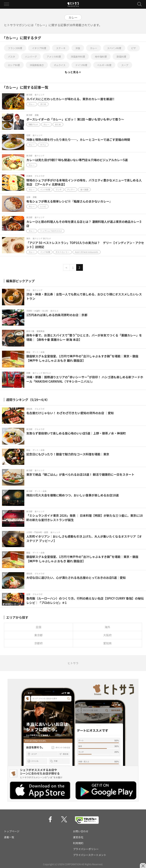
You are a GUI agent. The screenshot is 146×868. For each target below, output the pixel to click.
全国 (39, 627)
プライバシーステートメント (90, 855)
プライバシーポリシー (86, 849)
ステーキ (61, 48)
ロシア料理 (14, 65)
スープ (125, 65)
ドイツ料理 (81, 65)
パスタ (11, 57)
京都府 (39, 643)
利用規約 (78, 843)
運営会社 (78, 837)
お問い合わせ (81, 831)
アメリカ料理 (54, 57)
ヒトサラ (73, 663)
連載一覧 (9, 837)
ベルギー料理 (104, 65)
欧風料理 (121, 57)
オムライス (60, 65)
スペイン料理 (114, 48)
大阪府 (107, 635)
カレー (94, 48)
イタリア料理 (39, 48)
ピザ (134, 48)
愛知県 (107, 643)
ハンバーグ (31, 57)
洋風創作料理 (78, 57)
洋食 (78, 48)
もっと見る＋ (73, 72)
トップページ (12, 831)
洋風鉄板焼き (37, 65)
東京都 (39, 635)
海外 (107, 627)
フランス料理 (15, 48)
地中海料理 (101, 57)
